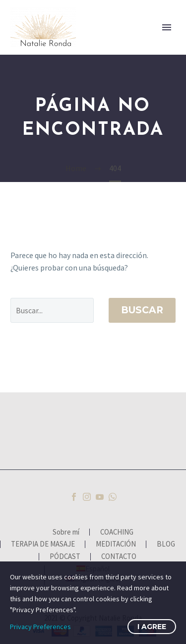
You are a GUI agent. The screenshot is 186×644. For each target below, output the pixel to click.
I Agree (152, 627)
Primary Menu (167, 27)
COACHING (117, 532)
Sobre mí (66, 532)
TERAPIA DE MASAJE (43, 544)
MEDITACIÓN (116, 544)
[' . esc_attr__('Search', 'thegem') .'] (52, 310)
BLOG (166, 544)
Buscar (142, 310)
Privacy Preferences (40, 627)
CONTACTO (119, 557)
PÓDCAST (65, 557)
